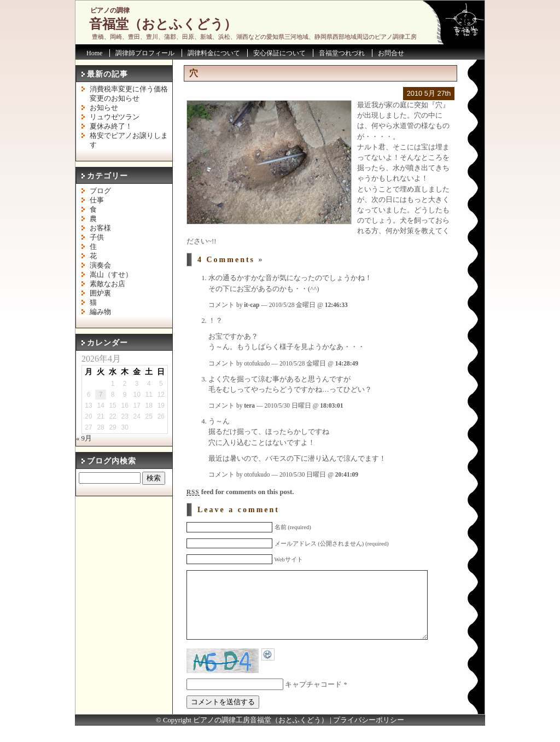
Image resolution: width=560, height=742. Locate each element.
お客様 (100, 228)
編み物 (100, 312)
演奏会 (100, 265)
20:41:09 (347, 474)
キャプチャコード (313, 701)
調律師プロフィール (145, 53)
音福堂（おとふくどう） (163, 24)
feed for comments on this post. (240, 492)
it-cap (252, 305)
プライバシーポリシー (369, 737)
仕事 (97, 200)
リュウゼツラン (115, 117)
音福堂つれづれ (342, 53)
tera (249, 405)
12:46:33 (336, 305)
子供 (97, 237)
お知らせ (104, 108)
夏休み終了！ (111, 126)
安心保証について (279, 53)
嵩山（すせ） (111, 275)
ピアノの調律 (110, 10)
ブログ (100, 191)
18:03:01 (331, 405)
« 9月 (84, 438)
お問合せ (391, 53)
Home (94, 53)
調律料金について (214, 53)
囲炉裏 (100, 293)
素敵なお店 (107, 284)
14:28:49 (347, 363)
